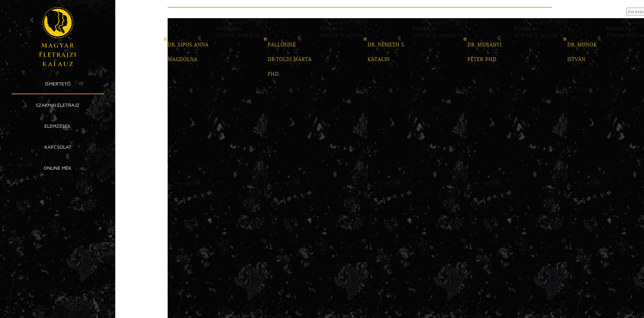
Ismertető (58, 84)
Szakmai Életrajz (58, 105)
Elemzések (58, 126)
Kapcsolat (58, 147)
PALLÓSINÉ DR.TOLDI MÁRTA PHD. (290, 59)
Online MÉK (58, 168)
